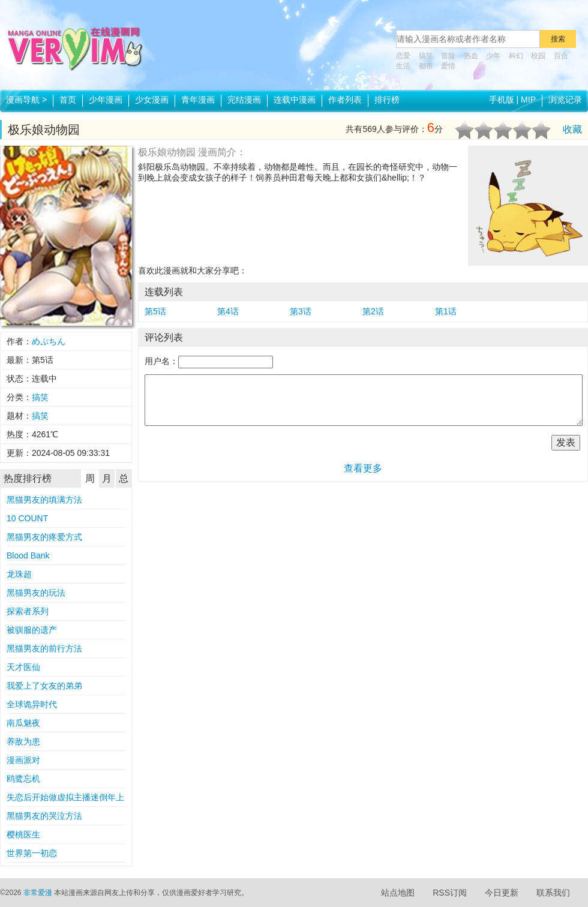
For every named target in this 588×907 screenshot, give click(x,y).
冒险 (448, 56)
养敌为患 (23, 741)
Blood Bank (28, 555)
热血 (471, 56)
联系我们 (553, 893)
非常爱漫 (38, 893)
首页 (68, 100)
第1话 (446, 311)
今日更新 (502, 893)
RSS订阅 (450, 893)
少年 (493, 56)
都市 (426, 66)
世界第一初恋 (32, 853)
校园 (538, 56)
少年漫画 (106, 100)
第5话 (155, 311)
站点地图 (398, 893)
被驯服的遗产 (32, 630)
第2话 (373, 311)
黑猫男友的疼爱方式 (44, 537)
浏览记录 (565, 100)
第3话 (301, 311)
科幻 (516, 56)
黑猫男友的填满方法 (44, 500)
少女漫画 (152, 100)
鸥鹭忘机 (23, 779)
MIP (528, 100)
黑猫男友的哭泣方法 (44, 816)
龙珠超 (19, 574)
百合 (561, 56)
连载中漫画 (295, 100)
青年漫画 (198, 100)
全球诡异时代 (32, 704)
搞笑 (426, 56)
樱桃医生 (23, 834)
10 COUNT (27, 518)
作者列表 (345, 100)
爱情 (448, 66)
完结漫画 (244, 100)
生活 (403, 66)
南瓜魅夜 (23, 723)
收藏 (572, 129)
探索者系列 (28, 611)
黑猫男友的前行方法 (44, 648)
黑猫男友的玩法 (36, 593)
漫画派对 (23, 760)
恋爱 (403, 56)
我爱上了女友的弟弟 (44, 686)
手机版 (502, 100)
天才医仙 (23, 667)
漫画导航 (26, 100)
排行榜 (387, 100)
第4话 (228, 311)
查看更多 (363, 468)
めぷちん (49, 341)
